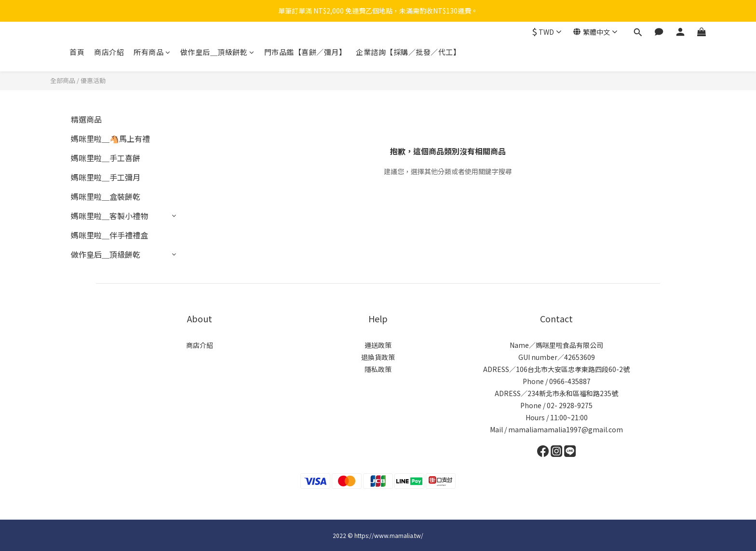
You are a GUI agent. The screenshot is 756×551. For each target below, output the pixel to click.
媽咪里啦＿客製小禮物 (109, 216)
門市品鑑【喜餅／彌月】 (305, 52)
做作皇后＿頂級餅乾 (217, 52)
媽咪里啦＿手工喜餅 (106, 158)
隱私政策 (378, 369)
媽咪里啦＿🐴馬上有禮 (110, 138)
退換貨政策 (378, 357)
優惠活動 (93, 80)
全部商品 (63, 80)
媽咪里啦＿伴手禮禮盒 (109, 235)
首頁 (77, 52)
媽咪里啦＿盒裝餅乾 (106, 196)
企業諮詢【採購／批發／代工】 (408, 52)
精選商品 (86, 119)
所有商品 (152, 52)
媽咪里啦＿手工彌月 (106, 177)
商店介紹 (109, 52)
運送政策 (378, 345)
